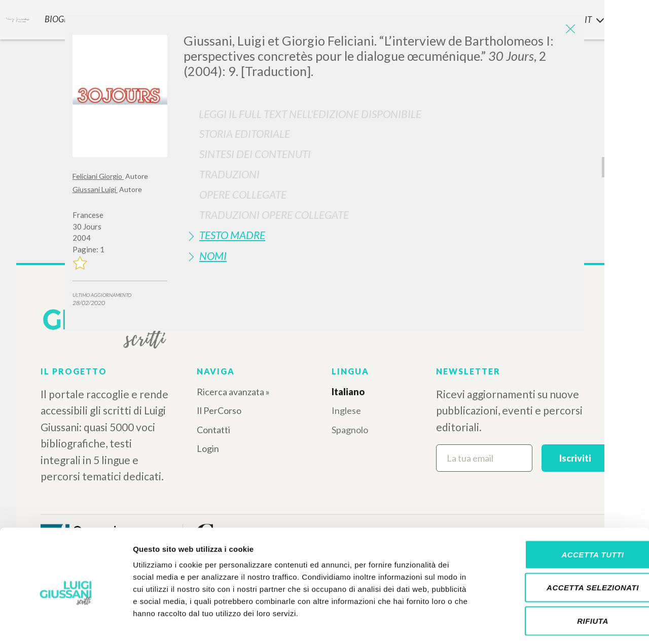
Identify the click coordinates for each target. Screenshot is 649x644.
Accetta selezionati (564, 544)
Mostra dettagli (533, 624)
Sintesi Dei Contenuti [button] (255, 154)
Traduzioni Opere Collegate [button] (274, 215)
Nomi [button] (213, 256)
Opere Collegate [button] (243, 194)
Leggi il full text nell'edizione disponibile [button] (310, 114)
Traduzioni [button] (229, 174)
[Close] (569, 30)
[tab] (380, 134)
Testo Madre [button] (232, 235)
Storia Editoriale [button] (245, 134)
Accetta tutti (564, 511)
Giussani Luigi (95, 189)
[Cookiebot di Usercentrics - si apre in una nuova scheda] (66, 624)
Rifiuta (564, 577)
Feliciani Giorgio (98, 176)
